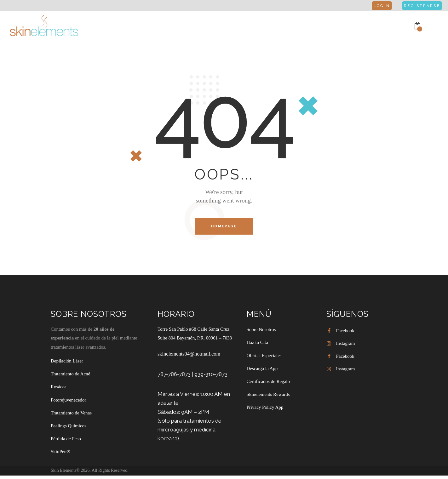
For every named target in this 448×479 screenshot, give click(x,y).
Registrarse (419, 6)
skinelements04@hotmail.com (190, 355)
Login (376, 6)
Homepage (224, 227)
